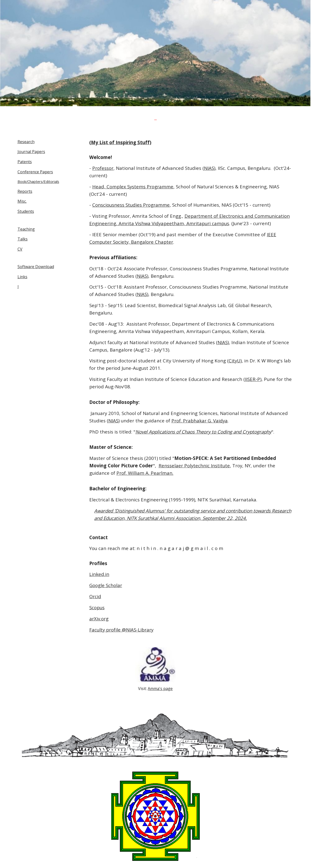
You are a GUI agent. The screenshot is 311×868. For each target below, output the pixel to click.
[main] (156, 118)
